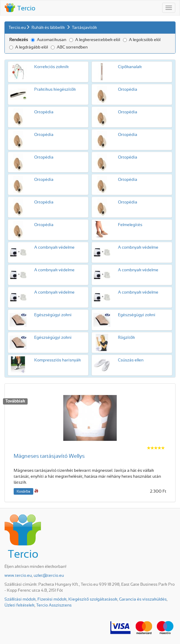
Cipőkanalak (130, 67)
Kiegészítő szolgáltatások (93, 599)
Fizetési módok (52, 599)
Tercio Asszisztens (54, 605)
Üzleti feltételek (19, 605)
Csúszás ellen (131, 360)
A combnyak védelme (54, 247)
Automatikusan (49, 40)
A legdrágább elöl (29, 47)
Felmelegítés (130, 225)
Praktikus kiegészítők (55, 90)
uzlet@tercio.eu (49, 576)
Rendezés (19, 40)
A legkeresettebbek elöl (95, 40)
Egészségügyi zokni (53, 315)
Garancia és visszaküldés (143, 599)
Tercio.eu (17, 28)
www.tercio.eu (18, 576)
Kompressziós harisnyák (57, 360)
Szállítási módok (20, 599)
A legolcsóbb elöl (142, 40)
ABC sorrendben (69, 47)
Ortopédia (128, 90)
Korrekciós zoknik (51, 67)
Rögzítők (126, 338)
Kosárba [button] (23, 491)
